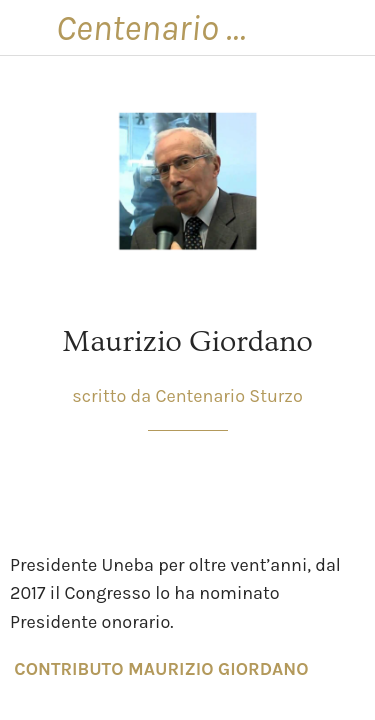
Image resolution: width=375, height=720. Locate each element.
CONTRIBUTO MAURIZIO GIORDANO (161, 669)
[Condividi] (293, 491)
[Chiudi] (28, 28)
